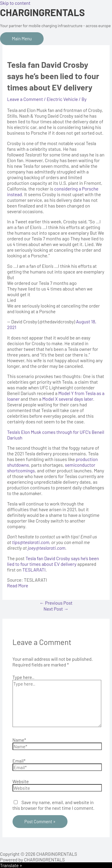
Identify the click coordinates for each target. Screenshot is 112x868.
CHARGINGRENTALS (42, 12)
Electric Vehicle (62, 99)
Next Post (56, 609)
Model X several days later (67, 399)
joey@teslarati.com (47, 548)
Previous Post (56, 603)
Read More (18, 585)
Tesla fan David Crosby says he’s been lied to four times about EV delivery (53, 561)
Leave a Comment (25, 99)
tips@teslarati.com (31, 542)
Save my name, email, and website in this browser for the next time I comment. (54, 805)
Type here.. (24, 677)
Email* (19, 761)
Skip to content (15, 3)
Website (21, 781)
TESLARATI (34, 570)
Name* (19, 740)
